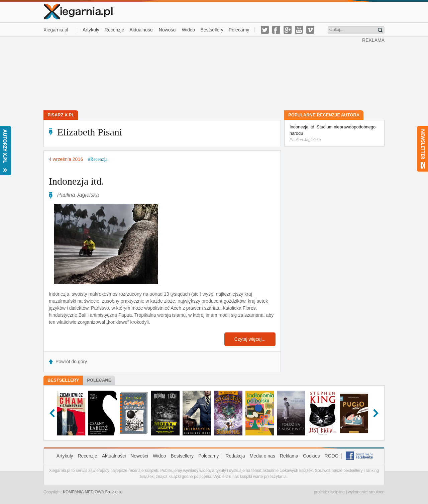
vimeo (310, 30)
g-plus (288, 30)
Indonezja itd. (76, 181)
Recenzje (114, 30)
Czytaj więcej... (250, 339)
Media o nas (262, 456)
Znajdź (380, 30)
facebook (276, 30)
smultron (377, 492)
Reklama (289, 456)
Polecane (99, 380)
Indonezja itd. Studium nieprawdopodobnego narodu (334, 134)
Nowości (168, 30)
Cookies (311, 456)
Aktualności (141, 30)
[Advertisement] (203, 73)
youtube (299, 30)
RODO (331, 456)
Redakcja (235, 456)
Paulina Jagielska (78, 195)
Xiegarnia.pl (56, 30)
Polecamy (239, 30)
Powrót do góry (71, 362)
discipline (336, 492)
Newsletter (422, 149)
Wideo (189, 30)
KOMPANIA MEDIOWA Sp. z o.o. (92, 492)
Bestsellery (212, 30)
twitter (265, 30)
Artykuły (91, 30)
